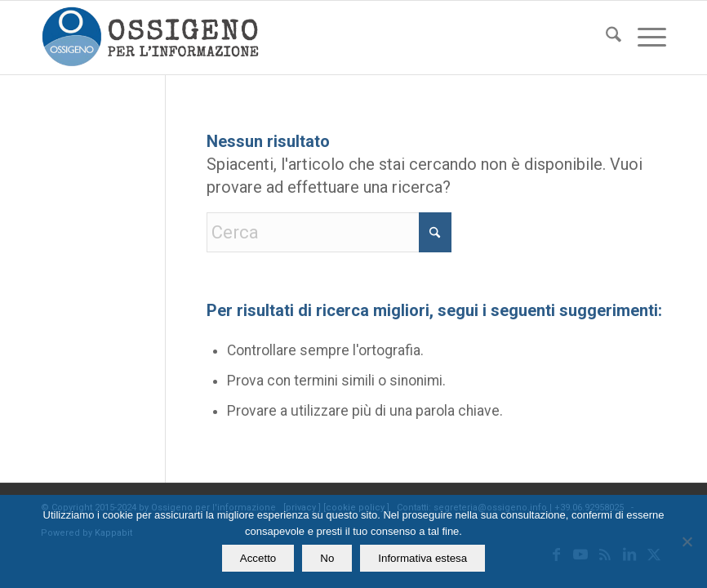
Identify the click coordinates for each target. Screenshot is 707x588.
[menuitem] (605, 38)
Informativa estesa (422, 558)
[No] (687, 541)
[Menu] (644, 38)
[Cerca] (605, 38)
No (327, 558)
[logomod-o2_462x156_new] (150, 38)
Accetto (258, 558)
